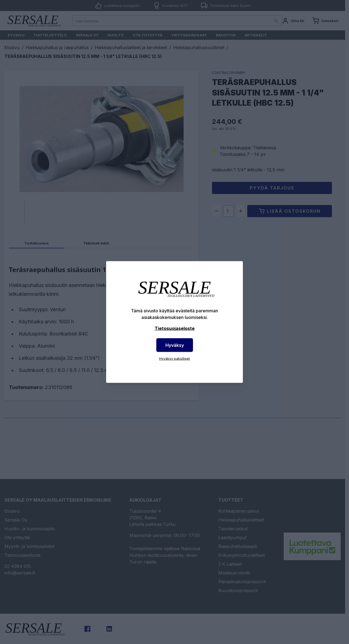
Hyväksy (175, 345)
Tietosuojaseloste (175, 328)
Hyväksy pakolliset (174, 359)
